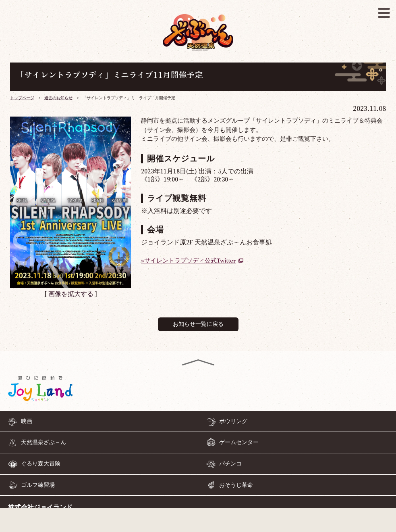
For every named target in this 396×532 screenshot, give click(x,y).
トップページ (22, 98)
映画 (27, 421)
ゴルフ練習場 (38, 485)
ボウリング (233, 421)
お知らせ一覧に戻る (198, 324)
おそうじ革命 (236, 485)
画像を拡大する (71, 294)
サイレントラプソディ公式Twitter (190, 261)
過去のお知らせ (58, 98)
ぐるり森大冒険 (41, 464)
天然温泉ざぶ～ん (44, 442)
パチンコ (230, 464)
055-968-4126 (198, 522)
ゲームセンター (239, 442)
